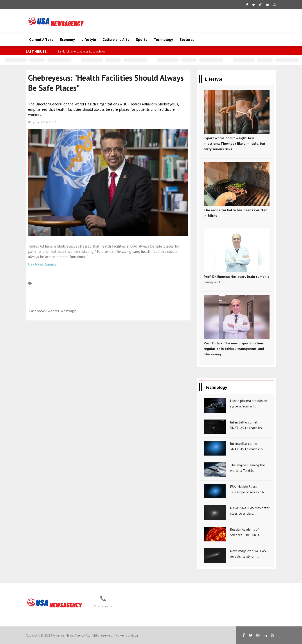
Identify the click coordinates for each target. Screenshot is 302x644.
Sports (142, 40)
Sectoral (187, 40)
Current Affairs (41, 40)
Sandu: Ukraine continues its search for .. (82, 52)
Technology (163, 40)
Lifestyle (89, 40)
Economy (67, 40)
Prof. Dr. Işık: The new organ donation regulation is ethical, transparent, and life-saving (234, 349)
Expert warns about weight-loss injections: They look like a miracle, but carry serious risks (235, 143)
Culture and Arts (116, 40)
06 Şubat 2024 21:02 (42, 122)
